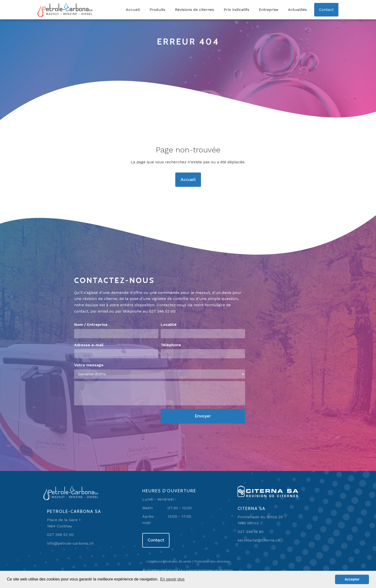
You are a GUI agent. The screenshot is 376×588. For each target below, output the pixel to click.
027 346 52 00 (162, 311)
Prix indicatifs (236, 10)
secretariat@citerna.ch (259, 540)
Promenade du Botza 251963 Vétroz (260, 520)
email (103, 311)
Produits (157, 10)
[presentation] (111, 418)
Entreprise (269, 10)
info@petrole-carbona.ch (70, 543)
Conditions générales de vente (169, 561)
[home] (65, 10)
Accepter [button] (352, 579)
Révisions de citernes (195, 10)
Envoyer (203, 416)
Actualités (297, 10)
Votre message (89, 365)
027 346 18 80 (251, 532)
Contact (326, 10)
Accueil (133, 10)
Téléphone (171, 345)
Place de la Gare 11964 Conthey (64, 523)
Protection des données (212, 561)
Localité (169, 325)
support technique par (210, 570)
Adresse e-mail (89, 345)
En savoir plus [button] (172, 579)
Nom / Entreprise (91, 325)
